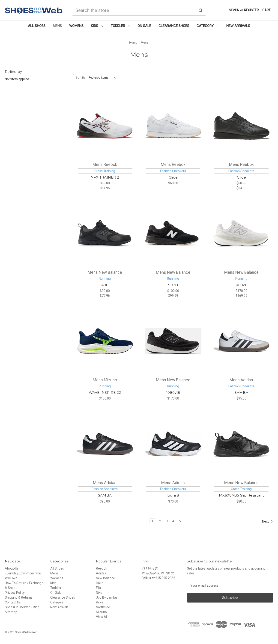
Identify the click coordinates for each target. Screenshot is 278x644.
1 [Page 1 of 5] (152, 521)
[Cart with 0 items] (266, 10)
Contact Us (13, 602)
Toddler (121, 26)
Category (208, 26)
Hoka (100, 583)
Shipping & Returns (19, 597)
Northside (103, 607)
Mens (57, 26)
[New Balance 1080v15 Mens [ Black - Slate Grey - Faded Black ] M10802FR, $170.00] (173, 341)
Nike (99, 593)
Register (251, 10)
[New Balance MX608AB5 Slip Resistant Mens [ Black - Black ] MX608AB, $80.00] (241, 444)
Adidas (101, 573)
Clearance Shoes (174, 26)
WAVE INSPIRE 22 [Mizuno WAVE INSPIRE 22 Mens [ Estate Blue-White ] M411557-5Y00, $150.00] (105, 393)
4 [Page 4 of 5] (173, 521)
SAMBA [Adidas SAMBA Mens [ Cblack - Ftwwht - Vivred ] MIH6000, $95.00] (105, 495)
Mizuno (101, 612)
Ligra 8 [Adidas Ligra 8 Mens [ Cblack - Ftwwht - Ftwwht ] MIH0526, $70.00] (173, 495)
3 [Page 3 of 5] (167, 521)
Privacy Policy (15, 593)
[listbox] (103, 78)
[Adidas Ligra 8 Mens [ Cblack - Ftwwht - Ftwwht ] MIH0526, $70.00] (173, 444)
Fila (98, 588)
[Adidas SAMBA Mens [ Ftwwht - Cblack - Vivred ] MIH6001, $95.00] (241, 341)
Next (268, 521)
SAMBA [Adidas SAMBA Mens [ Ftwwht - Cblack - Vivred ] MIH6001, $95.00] (241, 393)
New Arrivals (238, 26)
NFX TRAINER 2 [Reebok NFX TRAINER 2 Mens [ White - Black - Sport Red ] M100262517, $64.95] (105, 177)
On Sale (144, 26)
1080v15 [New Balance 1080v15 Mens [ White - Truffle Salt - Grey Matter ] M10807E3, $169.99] (241, 285)
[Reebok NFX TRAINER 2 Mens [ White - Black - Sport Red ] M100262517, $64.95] (105, 126)
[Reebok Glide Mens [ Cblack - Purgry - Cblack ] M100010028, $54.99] (241, 126)
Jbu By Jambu (106, 597)
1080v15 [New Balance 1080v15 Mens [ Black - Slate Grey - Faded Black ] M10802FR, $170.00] (173, 393)
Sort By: (81, 78)
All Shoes (37, 26)
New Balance (105, 578)
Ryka (100, 602)
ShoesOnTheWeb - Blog (22, 607)
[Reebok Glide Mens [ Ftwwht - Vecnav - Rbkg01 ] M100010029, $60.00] (173, 126)
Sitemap (11, 612)
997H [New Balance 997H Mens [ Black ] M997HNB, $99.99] (173, 285)
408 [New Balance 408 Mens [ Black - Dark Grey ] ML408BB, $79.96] (105, 285)
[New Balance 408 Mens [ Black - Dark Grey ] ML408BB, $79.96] (105, 233)
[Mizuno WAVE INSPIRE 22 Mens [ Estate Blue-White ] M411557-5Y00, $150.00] (105, 341)
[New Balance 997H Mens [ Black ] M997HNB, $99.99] (173, 233)
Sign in (234, 10)
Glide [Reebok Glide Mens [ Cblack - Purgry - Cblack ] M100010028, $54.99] (241, 177)
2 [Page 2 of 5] (160, 521)
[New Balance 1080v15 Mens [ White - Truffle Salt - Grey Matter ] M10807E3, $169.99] (241, 233)
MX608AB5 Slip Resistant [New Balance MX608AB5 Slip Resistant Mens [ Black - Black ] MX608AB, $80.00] (242, 495)
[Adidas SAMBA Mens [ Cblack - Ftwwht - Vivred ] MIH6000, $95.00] (105, 444)
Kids (97, 26)
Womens (76, 26)
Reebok (102, 568)
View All (102, 617)
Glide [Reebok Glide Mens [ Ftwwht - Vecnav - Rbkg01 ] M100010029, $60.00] (173, 177)
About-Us (12, 568)
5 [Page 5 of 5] (180, 521)
